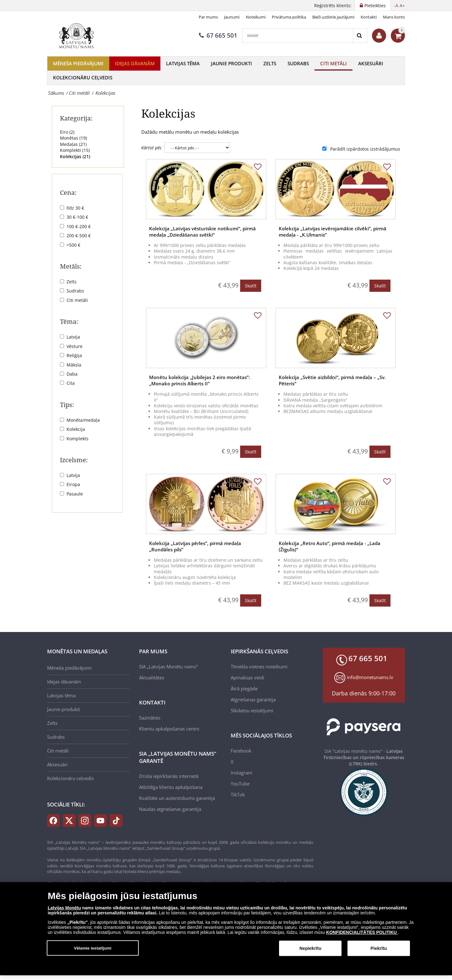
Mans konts (394, 17)
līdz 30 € (75, 208)
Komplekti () (75, 150)
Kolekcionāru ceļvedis (83, 78)
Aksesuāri (371, 63)
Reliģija (74, 355)
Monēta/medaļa (83, 420)
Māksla (74, 365)
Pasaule (75, 494)
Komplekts (78, 439)
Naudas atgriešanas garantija (170, 809)
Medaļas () (73, 144)
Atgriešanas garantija (253, 699)
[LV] (78, 36)
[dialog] (226, 929)
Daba (72, 374)
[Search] (360, 36)
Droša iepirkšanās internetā (169, 776)
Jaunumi (232, 17)
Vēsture (75, 346)
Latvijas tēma (183, 63)
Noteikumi (256, 17)
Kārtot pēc (151, 148)
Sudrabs (298, 63)
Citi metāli (334, 63)
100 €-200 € (79, 226)
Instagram (242, 773)
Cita (71, 383)
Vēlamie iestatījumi (93, 948)
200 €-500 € (79, 236)
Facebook (241, 751)
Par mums (208, 17)
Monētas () (73, 138)
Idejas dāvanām (135, 63)
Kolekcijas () (75, 156)
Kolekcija (76, 429)
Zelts (270, 63)
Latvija (73, 337)
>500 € (73, 245)
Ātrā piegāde (244, 688)
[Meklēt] (298, 36)
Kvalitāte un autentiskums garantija (177, 798)
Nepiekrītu (310, 948)
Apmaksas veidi (248, 677)
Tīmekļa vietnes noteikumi (259, 667)
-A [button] (396, 5)
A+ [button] (402, 5)
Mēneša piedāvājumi (78, 63)
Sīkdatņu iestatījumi (252, 710)
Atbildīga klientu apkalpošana (171, 787)
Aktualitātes (152, 677)
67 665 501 (218, 35)
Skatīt (251, 286)
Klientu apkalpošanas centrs (169, 729)
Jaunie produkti (231, 63)
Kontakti (369, 17)
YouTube (240, 784)
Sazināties (150, 718)
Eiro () (67, 132)
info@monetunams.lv (370, 677)
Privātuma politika (289, 17)
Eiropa (73, 484)
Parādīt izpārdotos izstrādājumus (365, 149)
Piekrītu (379, 948)
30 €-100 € (77, 217)
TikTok (238, 795)
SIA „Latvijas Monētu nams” (168, 667)
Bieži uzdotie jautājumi (333, 17)
